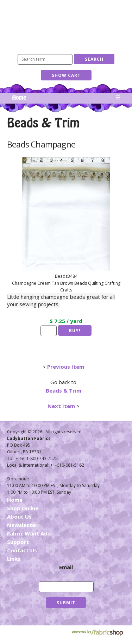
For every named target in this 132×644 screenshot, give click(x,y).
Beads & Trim (64, 390)
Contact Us (22, 550)
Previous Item (66, 367)
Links (14, 559)
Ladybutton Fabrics (66, 24)
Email (66, 567)
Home (19, 98)
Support (18, 542)
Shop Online (23, 508)
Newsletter (22, 525)
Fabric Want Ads (29, 533)
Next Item (61, 406)
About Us (19, 517)
